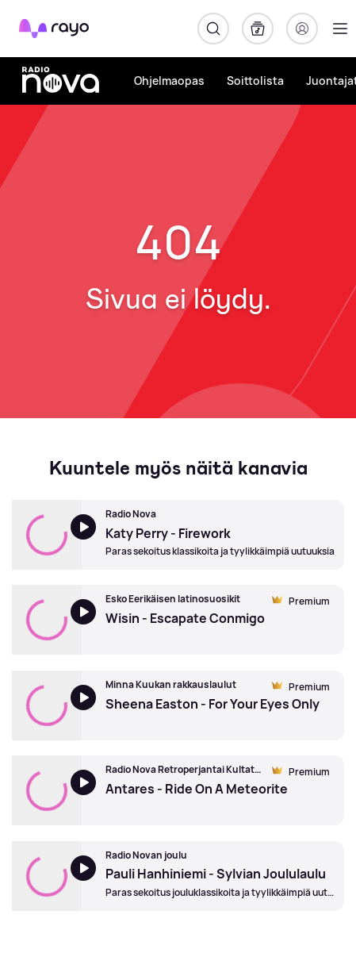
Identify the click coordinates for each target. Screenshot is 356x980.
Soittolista (255, 81)
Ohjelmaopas (169, 81)
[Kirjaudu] (302, 29)
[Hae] (213, 29)
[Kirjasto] (258, 29)
